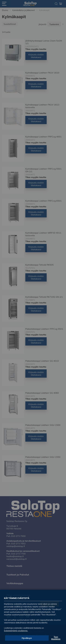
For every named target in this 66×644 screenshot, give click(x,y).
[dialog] (33, 322)
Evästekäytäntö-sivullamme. (16, 631)
